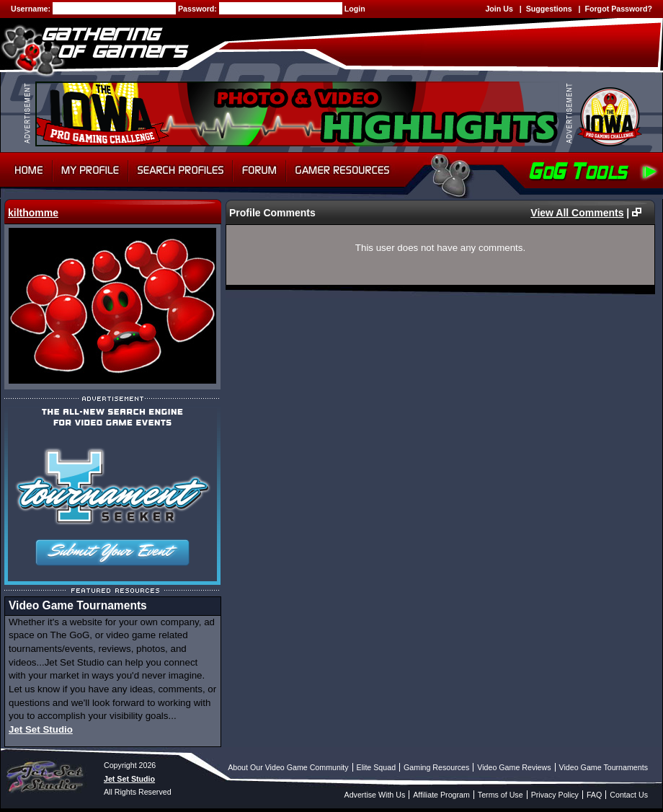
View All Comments (577, 213)
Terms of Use (500, 795)
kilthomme (33, 213)
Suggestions (549, 9)
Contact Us (629, 795)
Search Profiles (181, 170)
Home (26, 170)
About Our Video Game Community (288, 767)
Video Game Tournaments (604, 767)
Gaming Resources (436, 767)
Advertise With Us (375, 795)
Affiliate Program (441, 795)
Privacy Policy (555, 795)
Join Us (499, 9)
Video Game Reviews (514, 767)
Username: (32, 9)
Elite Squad (377, 767)
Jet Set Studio (41, 729)
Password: (199, 9)
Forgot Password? (618, 9)
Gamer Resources (343, 170)
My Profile (90, 170)
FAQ (594, 795)
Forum (259, 170)
